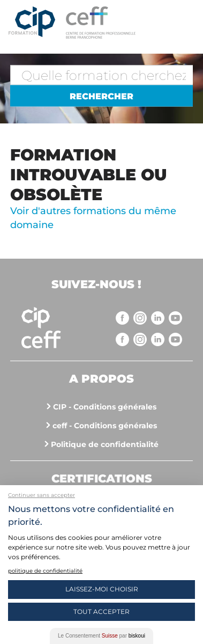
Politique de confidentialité (105, 444)
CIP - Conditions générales (105, 407)
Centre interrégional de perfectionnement (32, 23)
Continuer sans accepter (42, 495)
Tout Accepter (101, 612)
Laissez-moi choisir (102, 589)
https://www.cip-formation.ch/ (118, 23)
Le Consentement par (101, 636)
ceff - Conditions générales (105, 426)
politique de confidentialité (45, 571)
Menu (184, 21)
